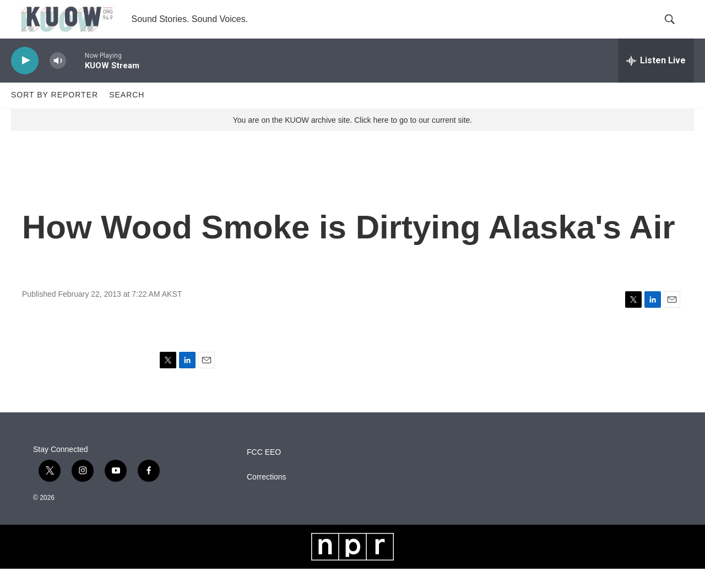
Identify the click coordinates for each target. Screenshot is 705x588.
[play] (25, 80)
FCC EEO (264, 472)
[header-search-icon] (676, 29)
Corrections (267, 496)
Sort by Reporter (55, 115)
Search (127, 115)
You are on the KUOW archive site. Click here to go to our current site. (352, 139)
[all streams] (656, 80)
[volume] (58, 80)
